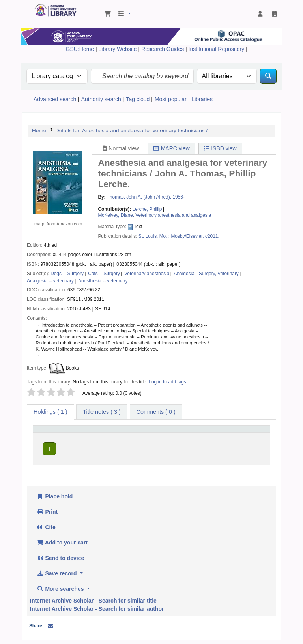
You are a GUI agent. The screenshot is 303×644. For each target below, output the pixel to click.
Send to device (60, 556)
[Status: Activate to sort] (250, 433)
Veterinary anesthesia (147, 274)
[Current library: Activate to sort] (114, 433)
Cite (46, 525)
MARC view (171, 148)
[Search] (268, 76)
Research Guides (163, 49)
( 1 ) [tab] (50, 412)
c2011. (212, 236)
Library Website (119, 49)
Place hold (55, 494)
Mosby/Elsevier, (187, 236)
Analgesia (184, 274)
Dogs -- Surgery (67, 274)
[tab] (102, 412)
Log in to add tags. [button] (168, 382)
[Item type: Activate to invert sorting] (57, 433)
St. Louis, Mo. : (154, 236)
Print (47, 509)
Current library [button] (102, 432)
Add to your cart (62, 540)
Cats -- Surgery (104, 274)
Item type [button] (47, 432)
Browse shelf (192, 447)
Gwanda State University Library (54, 11)
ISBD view (220, 148)
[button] (108, 14)
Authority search (101, 99)
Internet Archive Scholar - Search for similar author (97, 606)
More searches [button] (61, 586)
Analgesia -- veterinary (50, 281)
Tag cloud (138, 99)
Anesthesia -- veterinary (103, 281)
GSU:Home (80, 49)
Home (39, 130)
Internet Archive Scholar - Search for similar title (93, 598)
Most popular (171, 99)
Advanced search (55, 99)
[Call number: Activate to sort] (188, 433)
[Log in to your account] (260, 14)
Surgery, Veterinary (219, 274)
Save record (57, 571)
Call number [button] (164, 432)
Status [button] (241, 432)
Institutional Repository (217, 49)
